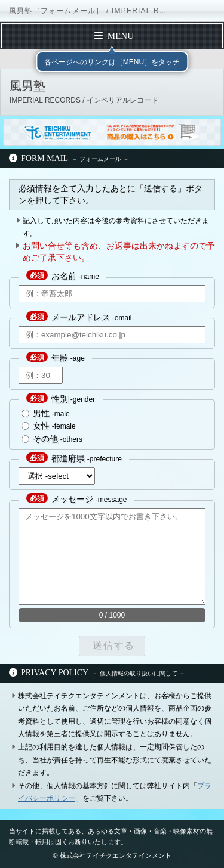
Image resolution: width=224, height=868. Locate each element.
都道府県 (68, 458)
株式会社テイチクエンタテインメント (116, 855)
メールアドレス (81, 317)
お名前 (64, 276)
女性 (41, 426)
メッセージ (72, 499)
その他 (45, 439)
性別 (60, 399)
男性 (41, 413)
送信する (112, 645)
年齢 (60, 358)
